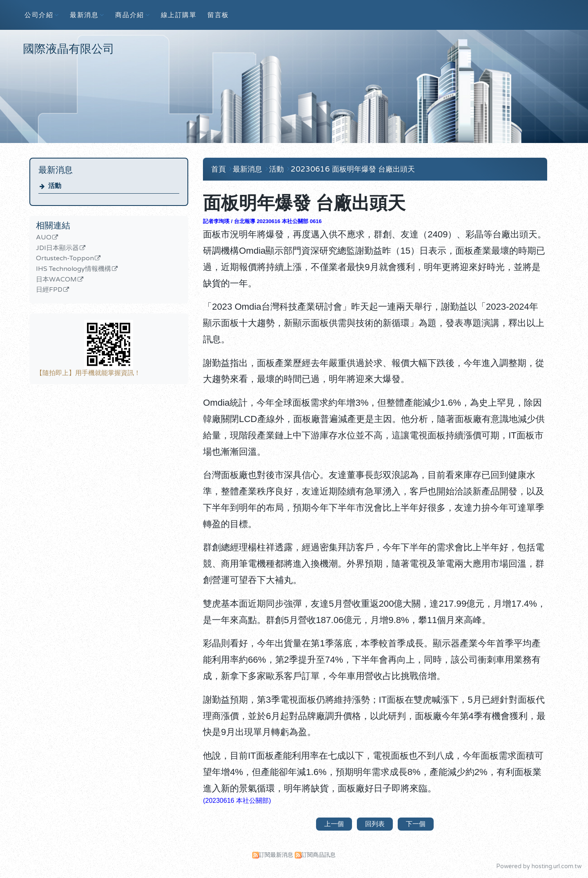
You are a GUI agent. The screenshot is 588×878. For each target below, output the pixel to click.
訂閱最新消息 (276, 855)
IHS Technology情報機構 (73, 269)
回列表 (375, 824)
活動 (55, 186)
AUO (44, 238)
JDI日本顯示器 (57, 248)
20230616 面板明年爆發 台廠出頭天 (353, 169)
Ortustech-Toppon (65, 259)
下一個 (416, 824)
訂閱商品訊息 (318, 855)
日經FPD (49, 290)
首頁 (218, 169)
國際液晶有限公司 (69, 49)
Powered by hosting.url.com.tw (539, 866)
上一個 (334, 824)
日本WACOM (56, 280)
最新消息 (248, 169)
